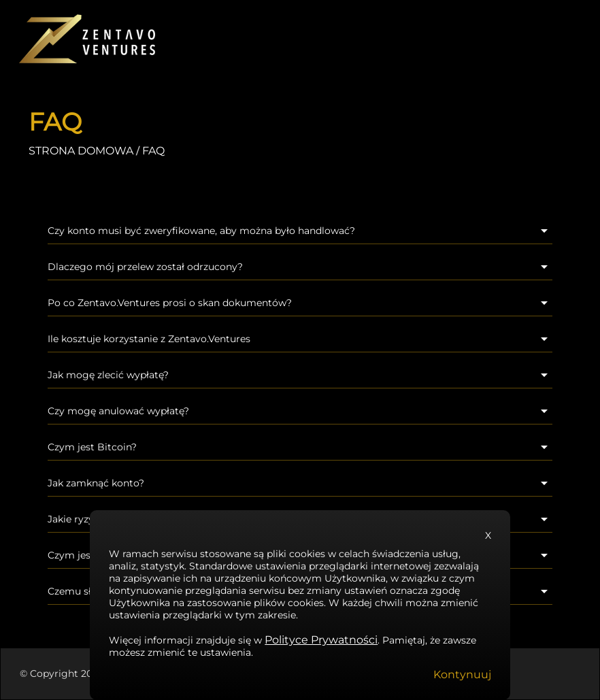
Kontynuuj (462, 674)
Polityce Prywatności (321, 640)
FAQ (153, 151)
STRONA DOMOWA (81, 151)
